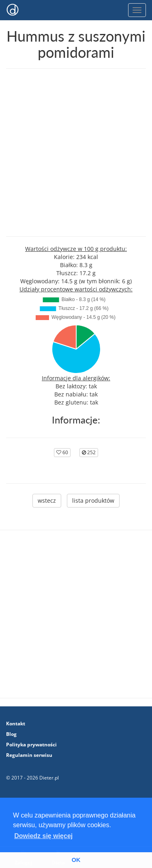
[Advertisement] (76, 153)
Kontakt (16, 724)
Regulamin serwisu (29, 755)
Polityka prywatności (31, 745)
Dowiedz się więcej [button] (43, 836)
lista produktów (93, 500)
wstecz (47, 500)
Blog (11, 734)
